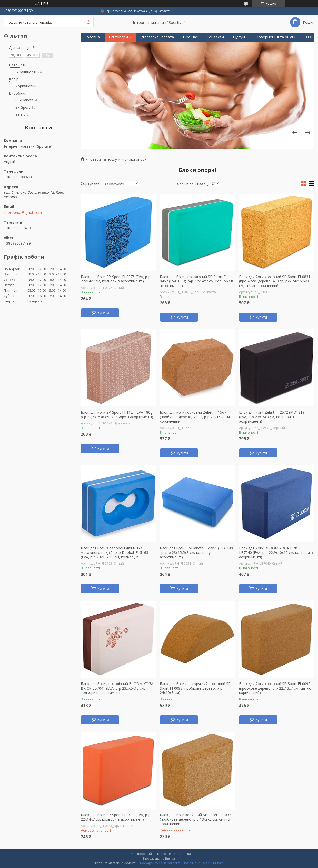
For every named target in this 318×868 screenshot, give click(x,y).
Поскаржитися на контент (160, 863)
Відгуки (240, 37)
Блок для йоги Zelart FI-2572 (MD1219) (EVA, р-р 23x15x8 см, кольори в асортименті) (272, 417)
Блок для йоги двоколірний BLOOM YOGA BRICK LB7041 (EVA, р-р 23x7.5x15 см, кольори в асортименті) (117, 688)
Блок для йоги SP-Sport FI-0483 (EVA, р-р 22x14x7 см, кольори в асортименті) (116, 817)
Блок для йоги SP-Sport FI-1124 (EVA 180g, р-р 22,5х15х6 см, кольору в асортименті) (117, 415)
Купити (103, 313)
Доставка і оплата (158, 37)
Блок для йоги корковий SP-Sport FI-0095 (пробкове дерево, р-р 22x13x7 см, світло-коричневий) (276, 688)
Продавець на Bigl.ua (159, 858)
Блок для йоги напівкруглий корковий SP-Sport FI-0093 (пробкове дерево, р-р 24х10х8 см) (196, 688)
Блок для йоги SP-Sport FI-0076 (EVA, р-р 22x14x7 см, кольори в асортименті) (116, 279)
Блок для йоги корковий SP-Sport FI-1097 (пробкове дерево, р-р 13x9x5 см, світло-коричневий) (196, 819)
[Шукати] (88, 22)
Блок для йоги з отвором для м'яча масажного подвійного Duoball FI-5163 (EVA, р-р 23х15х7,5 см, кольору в (115, 553)
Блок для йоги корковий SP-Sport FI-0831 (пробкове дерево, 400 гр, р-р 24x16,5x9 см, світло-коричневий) (275, 281)
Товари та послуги (104, 159)
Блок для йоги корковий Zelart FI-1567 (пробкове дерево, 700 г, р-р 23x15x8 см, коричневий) (195, 417)
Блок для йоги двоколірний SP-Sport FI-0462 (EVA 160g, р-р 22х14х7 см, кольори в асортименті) (196, 281)
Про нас (190, 37)
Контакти (215, 37)
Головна (92, 37)
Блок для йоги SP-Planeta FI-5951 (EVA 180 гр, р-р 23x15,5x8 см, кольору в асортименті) (196, 553)
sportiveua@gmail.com (23, 213)
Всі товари (118, 37)
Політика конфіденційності (203, 863)
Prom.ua (185, 854)
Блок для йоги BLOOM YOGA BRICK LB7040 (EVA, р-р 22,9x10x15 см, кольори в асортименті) (276, 553)
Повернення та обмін (275, 37)
